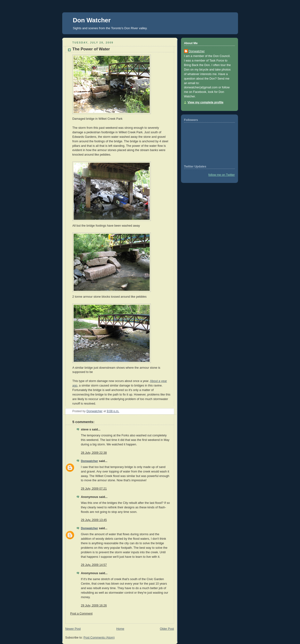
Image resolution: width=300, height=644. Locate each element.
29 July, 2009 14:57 (94, 565)
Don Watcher (92, 20)
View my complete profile (206, 102)
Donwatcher (90, 461)
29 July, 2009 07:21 (94, 489)
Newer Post (73, 629)
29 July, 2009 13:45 (94, 520)
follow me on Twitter (221, 175)
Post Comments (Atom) (99, 638)
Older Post (167, 629)
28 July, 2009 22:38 (94, 453)
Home (120, 629)
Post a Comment (81, 614)
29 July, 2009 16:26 (94, 606)
